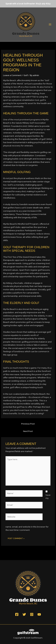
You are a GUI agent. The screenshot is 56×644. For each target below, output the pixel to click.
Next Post (28, 431)
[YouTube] (39, 614)
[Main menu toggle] (50, 25)
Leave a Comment (12, 75)
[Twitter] (24, 614)
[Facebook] (17, 614)
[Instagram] (32, 614)
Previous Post (28, 424)
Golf (26, 75)
